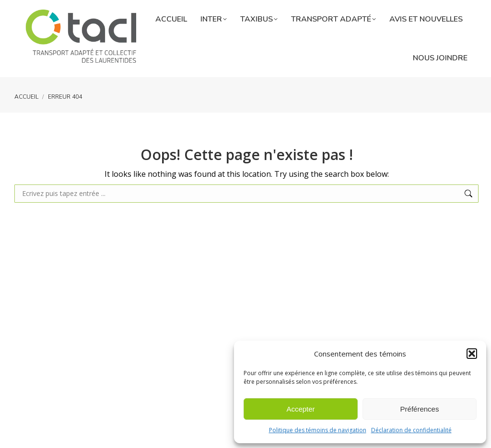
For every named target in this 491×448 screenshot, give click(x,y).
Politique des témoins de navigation (318, 430)
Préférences (420, 409)
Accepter (300, 409)
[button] (472, 354)
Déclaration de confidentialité (411, 430)
